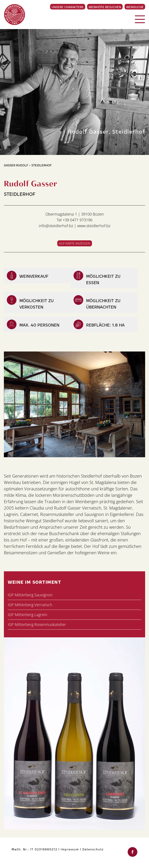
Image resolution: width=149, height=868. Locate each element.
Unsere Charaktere (68, 7)
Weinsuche (135, 7)
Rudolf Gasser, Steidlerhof (107, 131)
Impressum (70, 849)
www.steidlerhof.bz (94, 226)
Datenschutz (93, 849)
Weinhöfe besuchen (105, 7)
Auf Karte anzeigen (75, 243)
